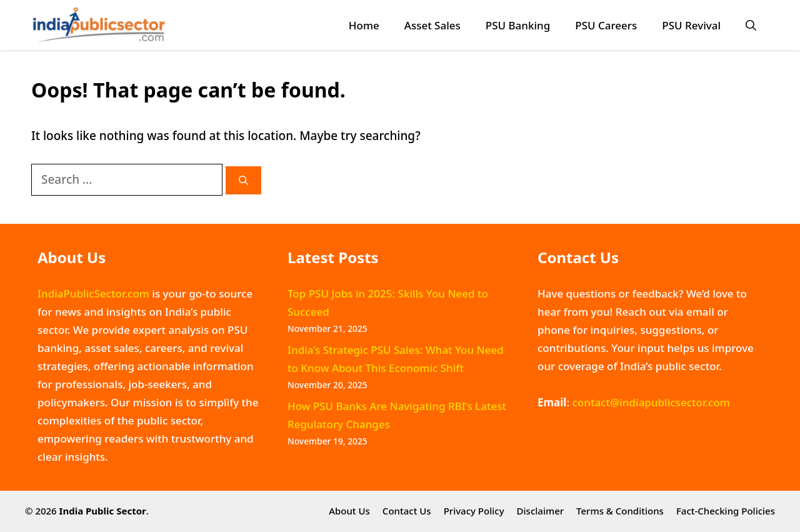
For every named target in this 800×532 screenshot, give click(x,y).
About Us (349, 511)
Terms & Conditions (620, 511)
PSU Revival (691, 25)
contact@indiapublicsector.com (651, 402)
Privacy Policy (474, 511)
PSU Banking (518, 25)
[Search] (243, 180)
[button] (751, 25)
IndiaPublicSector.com (93, 294)
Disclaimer (541, 511)
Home (364, 25)
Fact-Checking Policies (726, 511)
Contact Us (407, 511)
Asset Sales (432, 25)
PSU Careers (606, 25)
